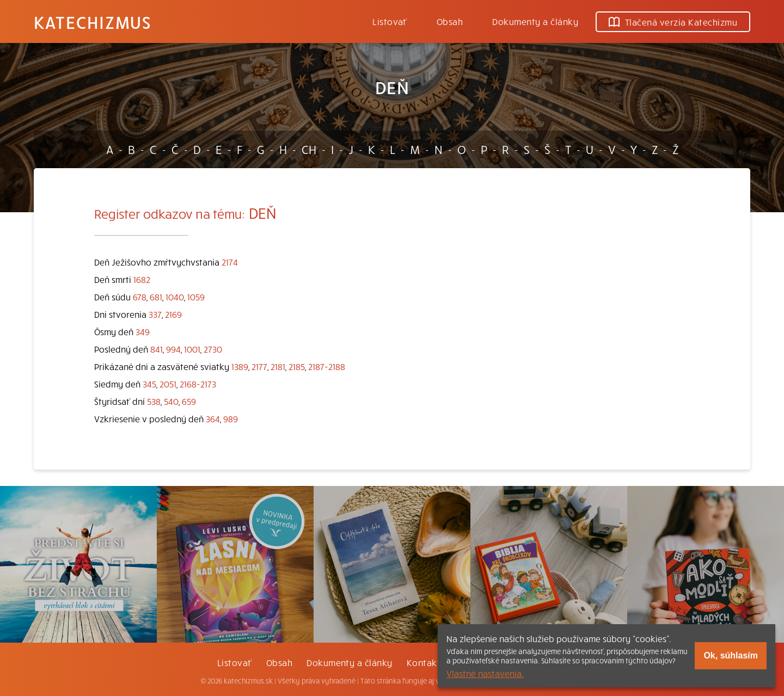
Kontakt (424, 662)
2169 (173, 314)
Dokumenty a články (535, 21)
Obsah (450, 21)
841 (157, 349)
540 (171, 401)
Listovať (390, 21)
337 (155, 314)
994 (173, 349)
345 (149, 384)
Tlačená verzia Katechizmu (673, 22)
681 (156, 297)
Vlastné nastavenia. (485, 673)
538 (154, 401)
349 (143, 331)
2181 (278, 366)
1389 (240, 366)
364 (213, 418)
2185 (297, 366)
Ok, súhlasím (731, 655)
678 (140, 297)
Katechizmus (93, 22)
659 (189, 401)
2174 (230, 262)
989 (231, 418)
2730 (213, 349)
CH (309, 149)
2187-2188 (327, 366)
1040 (175, 297)
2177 (259, 366)
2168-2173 (198, 384)
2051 (168, 384)
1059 (196, 297)
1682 (142, 279)
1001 (192, 349)
